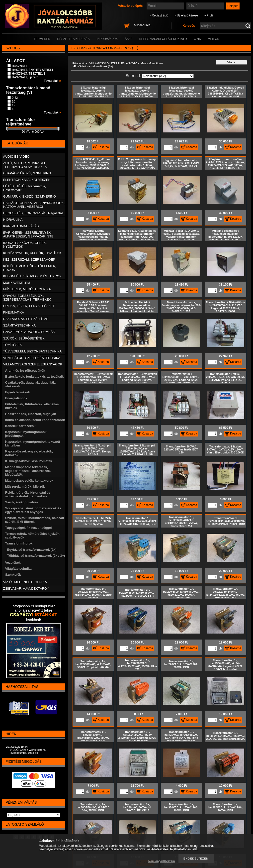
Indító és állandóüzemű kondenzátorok (35, 420)
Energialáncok (16, 398)
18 (14, 109)
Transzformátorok (152, 63)
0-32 (15, 98)
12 (14, 105)
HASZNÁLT (20, 66)
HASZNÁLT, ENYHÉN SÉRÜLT (33, 70)
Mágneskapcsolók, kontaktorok (29, 481)
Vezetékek (13, 563)
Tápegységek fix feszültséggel (29, 528)
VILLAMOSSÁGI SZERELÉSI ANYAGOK (114, 63)
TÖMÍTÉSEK (13, 345)
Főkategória (80, 63)
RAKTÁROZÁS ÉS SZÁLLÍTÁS (26, 319)
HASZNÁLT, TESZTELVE (29, 74)
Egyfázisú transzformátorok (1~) (32, 550)
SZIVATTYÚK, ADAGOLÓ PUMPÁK (29, 332)
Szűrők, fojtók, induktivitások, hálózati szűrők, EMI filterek (35, 520)
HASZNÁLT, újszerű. (26, 77)
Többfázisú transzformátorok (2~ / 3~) (36, 556)
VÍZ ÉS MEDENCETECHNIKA (25, 582)
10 (14, 102)
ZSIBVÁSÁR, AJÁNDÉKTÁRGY (26, 589)
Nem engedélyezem (162, 861)
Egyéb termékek (18, 392)
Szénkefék (13, 575)
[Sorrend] (168, 76)
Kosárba (103, 147)
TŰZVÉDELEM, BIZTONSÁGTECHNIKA (33, 351)
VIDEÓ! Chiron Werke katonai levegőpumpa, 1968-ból (28, 751)
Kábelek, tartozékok (20, 426)
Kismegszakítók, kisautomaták (29, 461)
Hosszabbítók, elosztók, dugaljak (31, 414)
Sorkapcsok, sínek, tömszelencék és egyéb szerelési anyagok (33, 510)
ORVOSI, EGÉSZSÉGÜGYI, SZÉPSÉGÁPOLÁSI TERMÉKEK (27, 298)
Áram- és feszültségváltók (25, 371)
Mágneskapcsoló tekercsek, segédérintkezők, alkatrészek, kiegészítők (28, 471)
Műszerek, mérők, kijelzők (25, 487)
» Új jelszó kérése (186, 15)
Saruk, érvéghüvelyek (22, 502)
